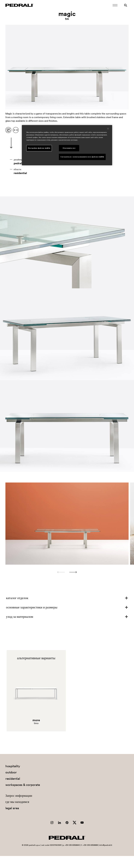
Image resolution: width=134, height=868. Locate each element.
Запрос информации (19, 796)
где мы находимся (17, 802)
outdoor (11, 772)
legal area (12, 808)
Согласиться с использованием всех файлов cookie (82, 157)
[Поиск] (126, 5)
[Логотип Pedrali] (19, 5)
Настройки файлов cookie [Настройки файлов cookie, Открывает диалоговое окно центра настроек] (39, 148)
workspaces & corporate (23, 785)
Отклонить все (69, 148)
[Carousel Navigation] (67, 572)
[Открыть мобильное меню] (115, 5)
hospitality (13, 766)
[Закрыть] (108, 129)
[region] (67, 145)
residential (20, 173)
